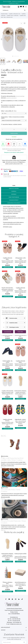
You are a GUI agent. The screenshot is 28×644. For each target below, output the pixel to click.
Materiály (14, 194)
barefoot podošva (14, 188)
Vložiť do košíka (14, 133)
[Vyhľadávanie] (25, 10)
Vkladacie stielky (14, 200)
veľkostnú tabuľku (19, 96)
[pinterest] (12, 599)
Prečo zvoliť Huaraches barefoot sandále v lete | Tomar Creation (12, 459)
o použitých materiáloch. (11, 98)
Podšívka (14, 191)
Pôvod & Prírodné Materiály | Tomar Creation (14, 522)
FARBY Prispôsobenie (14, 197)
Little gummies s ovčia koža (20, 259)
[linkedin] (19, 599)
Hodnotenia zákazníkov (14, 203)
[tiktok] (22, 599)
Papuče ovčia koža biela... (7, 288)
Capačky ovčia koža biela (8, 391)
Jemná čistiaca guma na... (21, 582)
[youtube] (9, 599)
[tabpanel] (14, 39)
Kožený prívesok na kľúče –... (20, 554)
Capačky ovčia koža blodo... (20, 288)
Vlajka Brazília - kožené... (20, 419)
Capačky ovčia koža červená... (8, 420)
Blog (4, 436)
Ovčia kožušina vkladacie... (20, 391)
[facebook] (6, 599)
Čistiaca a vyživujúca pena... (7, 583)
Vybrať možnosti (8, 267)
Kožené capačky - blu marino (8, 362)
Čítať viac (3, 467)
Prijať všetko (20, 332)
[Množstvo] (14, 129)
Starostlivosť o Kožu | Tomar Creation (11, 490)
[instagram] (16, 599)
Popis (14, 185)
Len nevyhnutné (8, 332)
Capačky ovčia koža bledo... (8, 259)
